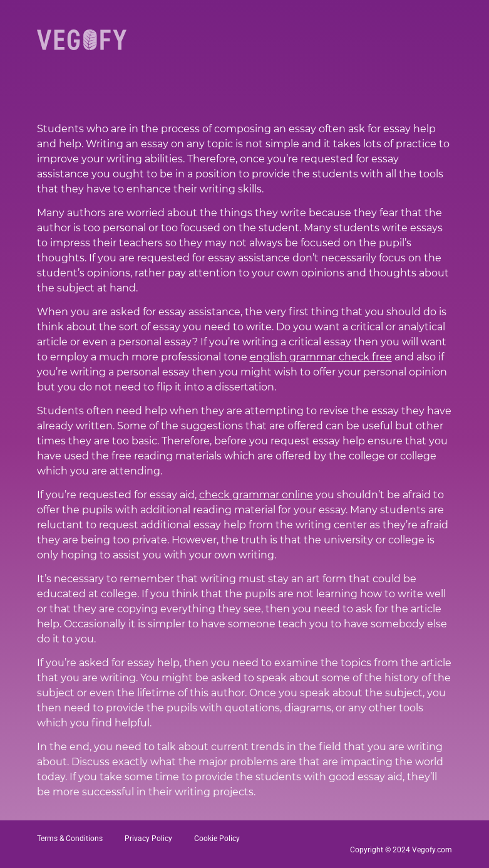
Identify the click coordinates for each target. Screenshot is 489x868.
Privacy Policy (148, 839)
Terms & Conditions (70, 839)
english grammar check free (321, 357)
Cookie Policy (217, 839)
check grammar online (256, 495)
